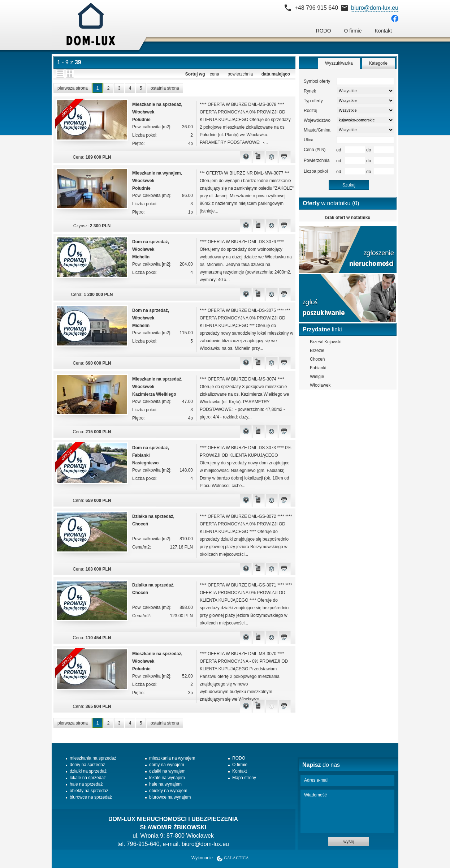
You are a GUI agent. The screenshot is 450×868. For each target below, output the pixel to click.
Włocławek (320, 385)
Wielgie (317, 377)
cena (215, 74)
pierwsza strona (73, 88)
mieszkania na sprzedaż (93, 758)
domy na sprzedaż (87, 765)
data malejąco (276, 74)
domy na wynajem (167, 765)
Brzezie (317, 351)
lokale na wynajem (167, 778)
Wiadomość (347, 811)
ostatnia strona (165, 88)
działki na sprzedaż (88, 771)
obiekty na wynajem (168, 791)
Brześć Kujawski (326, 342)
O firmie (353, 31)
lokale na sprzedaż (88, 778)
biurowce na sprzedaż (91, 797)
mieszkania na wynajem (172, 758)
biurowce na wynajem (170, 797)
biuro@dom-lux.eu (375, 8)
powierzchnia (240, 74)
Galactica (236, 858)
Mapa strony (244, 778)
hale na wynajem (165, 784)
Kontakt (383, 31)
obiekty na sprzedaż (89, 791)
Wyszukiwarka (339, 63)
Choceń (317, 359)
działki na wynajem (167, 771)
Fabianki (318, 368)
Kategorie (378, 63)
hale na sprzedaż (86, 784)
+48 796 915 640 (316, 8)
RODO (324, 31)
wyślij (349, 842)
